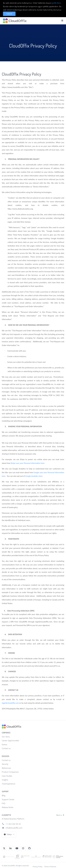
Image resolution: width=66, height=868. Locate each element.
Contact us (6, 748)
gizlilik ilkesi (56, 3)
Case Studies (7, 776)
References (6, 768)
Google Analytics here (34, 476)
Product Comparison (10, 772)
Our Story (6, 737)
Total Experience (8, 784)
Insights (5, 780)
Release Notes (8, 807)
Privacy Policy (38, 867)
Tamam (9, 14)
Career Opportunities (10, 740)
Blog (4, 795)
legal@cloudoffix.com (10, 703)
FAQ (4, 803)
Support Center (8, 799)
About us (60, 815)
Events (4, 744)
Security (5, 764)
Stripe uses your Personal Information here (28, 463)
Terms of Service (50, 867)
